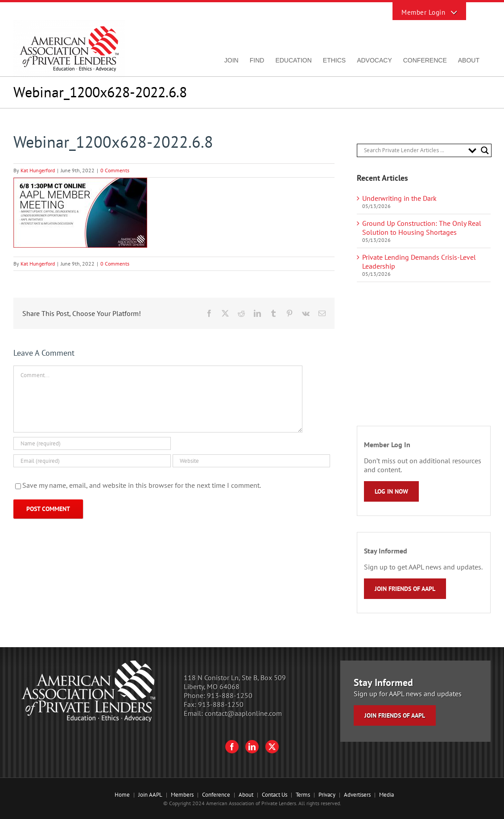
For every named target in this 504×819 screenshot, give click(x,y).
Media (386, 795)
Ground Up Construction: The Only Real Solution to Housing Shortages (422, 228)
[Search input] (414, 150)
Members (182, 795)
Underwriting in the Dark (399, 198)
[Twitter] (272, 747)
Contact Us (275, 795)
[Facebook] (232, 747)
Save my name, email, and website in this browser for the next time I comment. (142, 485)
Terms (303, 795)
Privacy (327, 795)
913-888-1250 (230, 695)
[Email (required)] (92, 461)
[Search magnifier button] (485, 150)
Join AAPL (150, 795)
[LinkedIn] (252, 747)
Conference (216, 795)
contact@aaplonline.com (243, 713)
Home (122, 795)
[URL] (251, 461)
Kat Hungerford (38, 170)
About (246, 795)
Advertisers (357, 795)
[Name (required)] (92, 443)
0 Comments (115, 170)
